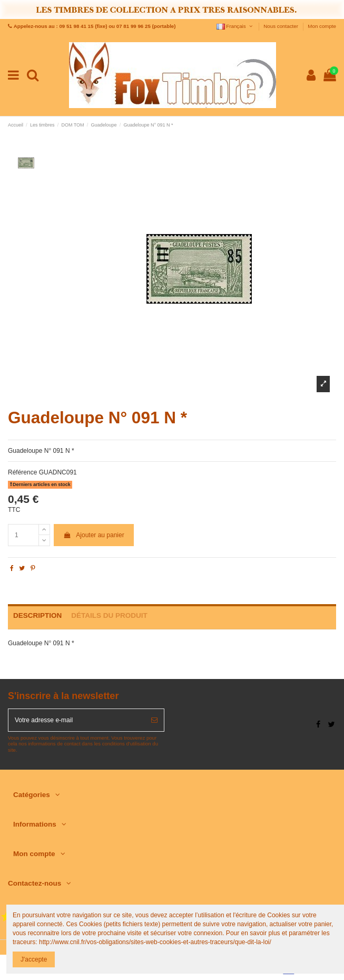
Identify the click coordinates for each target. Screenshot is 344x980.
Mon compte (322, 26)
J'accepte (34, 959)
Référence (22, 472)
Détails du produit (109, 615)
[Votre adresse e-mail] (77, 720)
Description (37, 615)
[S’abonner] (154, 720)
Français (235, 26)
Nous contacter (281, 26)
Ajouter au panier (94, 535)
